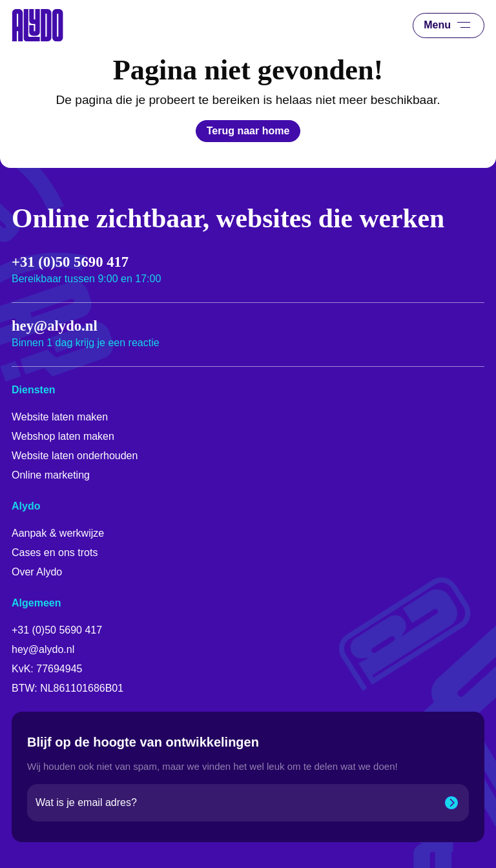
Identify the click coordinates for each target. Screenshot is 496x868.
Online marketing (51, 475)
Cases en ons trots (55, 553)
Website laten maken (60, 417)
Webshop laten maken (63, 436)
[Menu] (462, 26)
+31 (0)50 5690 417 (70, 262)
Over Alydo (37, 572)
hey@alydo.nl (55, 326)
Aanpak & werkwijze (58, 533)
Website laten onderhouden (75, 456)
